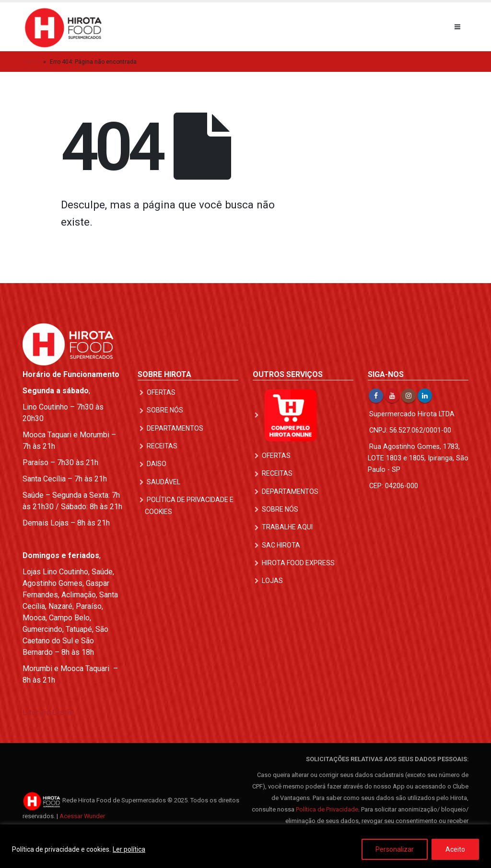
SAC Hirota (281, 545)
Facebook (376, 396)
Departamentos (175, 428)
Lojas (272, 581)
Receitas (162, 446)
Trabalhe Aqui (287, 527)
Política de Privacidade (327, 809)
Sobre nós (165, 410)
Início (32, 62)
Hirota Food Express (298, 562)
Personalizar (395, 849)
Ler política (129, 849)
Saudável (164, 481)
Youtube (392, 396)
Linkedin (425, 396)
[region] (245, 846)
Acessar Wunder (82, 816)
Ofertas (161, 392)
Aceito (455, 849)
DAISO (157, 464)
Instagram (409, 396)
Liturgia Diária (48, 713)
